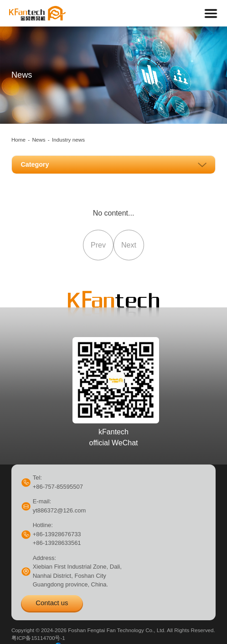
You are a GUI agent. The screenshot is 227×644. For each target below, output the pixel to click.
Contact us (52, 603)
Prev (98, 245)
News (39, 140)
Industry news (68, 140)
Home (18, 140)
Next (129, 245)
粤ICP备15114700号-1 (38, 638)
